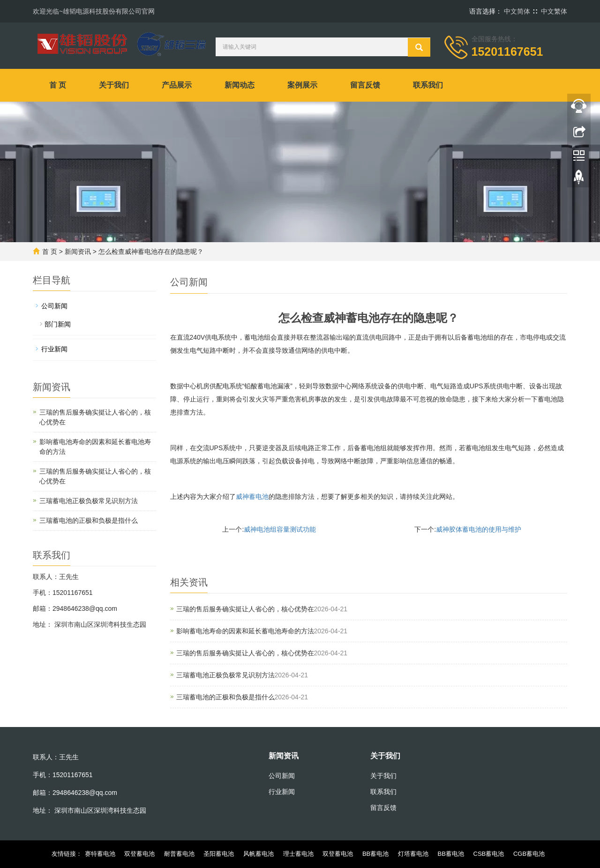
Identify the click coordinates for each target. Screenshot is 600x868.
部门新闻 (58, 324)
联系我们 (428, 85)
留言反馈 (365, 85)
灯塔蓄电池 (413, 854)
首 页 (58, 85)
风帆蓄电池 (259, 854)
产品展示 (177, 85)
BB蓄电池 (375, 854)
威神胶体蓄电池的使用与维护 (479, 529)
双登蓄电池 (139, 854)
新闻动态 (240, 85)
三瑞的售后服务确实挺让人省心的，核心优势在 (245, 609)
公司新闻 (54, 306)
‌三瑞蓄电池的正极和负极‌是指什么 (225, 697)
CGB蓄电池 (529, 854)
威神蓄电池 (252, 497)
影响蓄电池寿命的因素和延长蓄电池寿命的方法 (245, 631)
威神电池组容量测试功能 (280, 529)
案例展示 (302, 85)
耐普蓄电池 (179, 854)
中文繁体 (554, 11)
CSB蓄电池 (489, 854)
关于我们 (114, 85)
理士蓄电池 (298, 854)
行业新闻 (54, 349)
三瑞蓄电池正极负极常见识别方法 (225, 675)
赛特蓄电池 (100, 854)
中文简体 (517, 11)
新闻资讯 (78, 252)
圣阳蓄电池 (219, 854)
